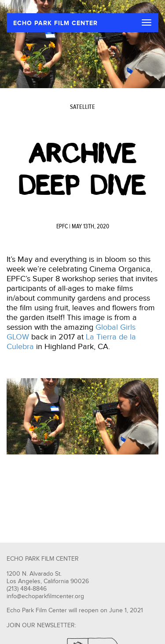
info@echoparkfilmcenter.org (45, 596)
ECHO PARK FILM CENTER (55, 23)
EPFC (62, 227)
